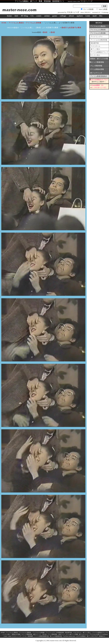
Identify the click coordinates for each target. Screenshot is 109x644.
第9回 (53, 32)
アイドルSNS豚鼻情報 (99, 40)
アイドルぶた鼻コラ (96, 634)
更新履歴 (30, 636)
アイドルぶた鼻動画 (98, 30)
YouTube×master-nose (69, 636)
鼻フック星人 (95, 49)
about (71, 16)
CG (32, 16)
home (10, 16)
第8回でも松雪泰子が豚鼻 (71, 28)
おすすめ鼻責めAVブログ (99, 80)
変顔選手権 (95, 43)
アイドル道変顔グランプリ (99, 53)
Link (88, 16)
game (55, 16)
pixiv (58, 638)
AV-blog (24, 16)
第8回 (45, 32)
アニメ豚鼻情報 (96, 66)
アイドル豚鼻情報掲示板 (98, 77)
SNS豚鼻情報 (60, 632)
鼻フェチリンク (96, 73)
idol (16, 16)
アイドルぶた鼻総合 (16, 23)
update (80, 16)
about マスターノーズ (15, 636)
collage (63, 16)
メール (24, 636)
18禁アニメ (61, 634)
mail (95, 16)
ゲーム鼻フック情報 (72, 634)
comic (39, 16)
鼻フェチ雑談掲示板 (56, 636)
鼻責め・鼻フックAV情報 (99, 59)
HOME (4, 23)
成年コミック (37, 634)
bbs (101, 16)
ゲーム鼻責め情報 (97, 69)
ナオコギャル (95, 46)
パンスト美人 (95, 55)
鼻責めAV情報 (16, 634)
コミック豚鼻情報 (97, 62)
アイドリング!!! (96, 37)
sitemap (106, 12)
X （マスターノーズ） (99, 88)
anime (47, 16)
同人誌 (45, 634)
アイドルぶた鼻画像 (34, 23)
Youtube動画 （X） (98, 85)
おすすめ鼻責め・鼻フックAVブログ (87, 636)
